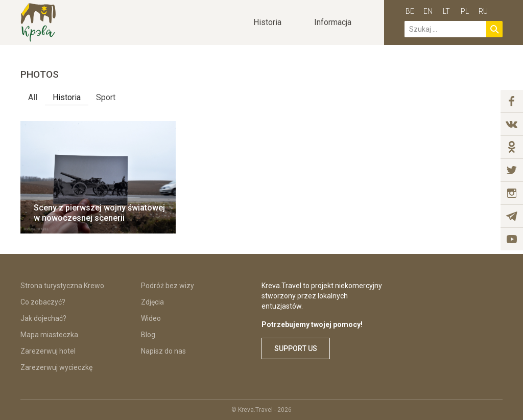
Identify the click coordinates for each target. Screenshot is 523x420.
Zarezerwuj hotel (48, 351)
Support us (296, 348)
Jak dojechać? (43, 318)
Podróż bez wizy (168, 286)
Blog (148, 335)
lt (446, 11)
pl (465, 11)
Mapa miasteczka (49, 335)
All (33, 97)
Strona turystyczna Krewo (62, 286)
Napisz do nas (163, 351)
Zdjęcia (152, 302)
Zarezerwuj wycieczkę (56, 367)
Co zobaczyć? (43, 302)
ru (483, 11)
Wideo (151, 318)
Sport (106, 97)
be (410, 11)
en (428, 11)
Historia (67, 97)
